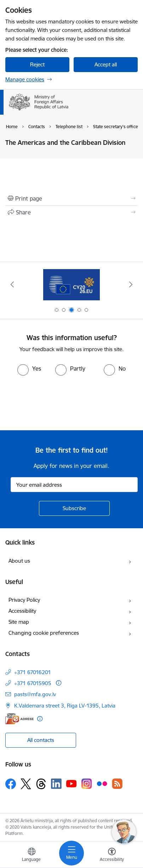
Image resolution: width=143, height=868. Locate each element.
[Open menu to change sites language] (32, 856)
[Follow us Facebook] (11, 784)
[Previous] (12, 284)
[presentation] (59, 402)
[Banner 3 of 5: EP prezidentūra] (71, 285)
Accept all (106, 64)
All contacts (41, 740)
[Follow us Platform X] (26, 784)
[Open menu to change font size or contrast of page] (112, 856)
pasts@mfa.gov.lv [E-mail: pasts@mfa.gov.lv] (35, 694)
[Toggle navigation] (71, 853)
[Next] (131, 284)
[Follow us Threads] (41, 784)
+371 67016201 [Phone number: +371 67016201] (33, 672)
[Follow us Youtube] (71, 784)
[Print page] (71, 198)
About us (19, 561)
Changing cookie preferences (44, 633)
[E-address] (19, 719)
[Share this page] (71, 212)
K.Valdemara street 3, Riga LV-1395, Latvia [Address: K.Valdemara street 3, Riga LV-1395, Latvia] (65, 706)
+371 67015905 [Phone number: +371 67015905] (33, 683)
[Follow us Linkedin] (56, 784)
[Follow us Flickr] (102, 784)
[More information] (59, 683)
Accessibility (22, 611)
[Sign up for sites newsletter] (74, 508)
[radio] (29, 369)
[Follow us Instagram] (87, 784)
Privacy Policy (24, 600)
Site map (19, 622)
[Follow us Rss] (117, 784)
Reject (37, 64)
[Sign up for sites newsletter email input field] (74, 485)
